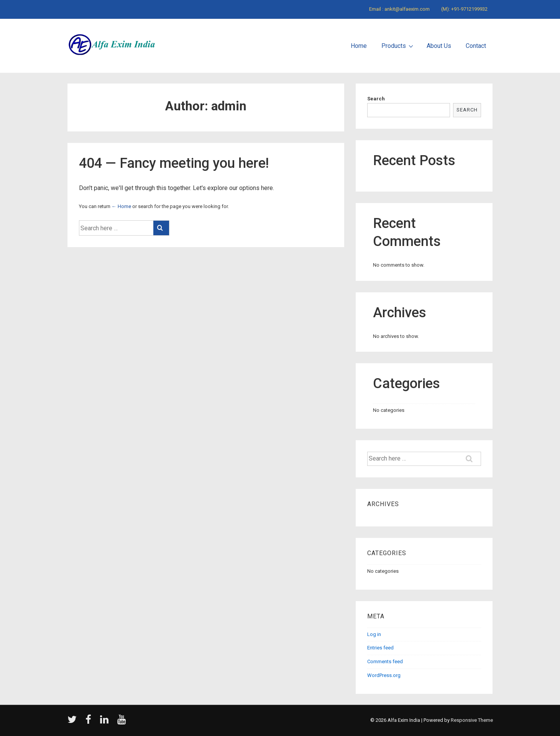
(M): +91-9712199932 (464, 9)
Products (398, 46)
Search (376, 99)
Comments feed (385, 661)
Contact (476, 46)
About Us (439, 46)
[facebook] (90, 722)
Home (359, 46)
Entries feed (380, 648)
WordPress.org (384, 675)
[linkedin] (106, 722)
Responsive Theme (472, 720)
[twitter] (74, 722)
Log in (374, 634)
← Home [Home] (121, 206)
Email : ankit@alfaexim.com (399, 9)
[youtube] (122, 722)
